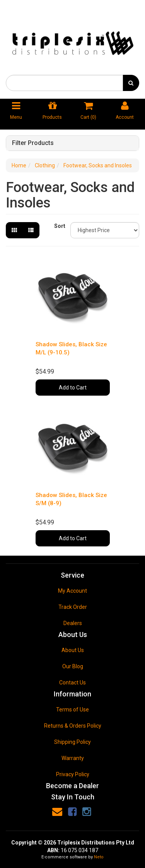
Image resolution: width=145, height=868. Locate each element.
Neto (99, 857)
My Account (72, 591)
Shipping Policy (72, 742)
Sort (59, 226)
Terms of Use (72, 710)
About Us (73, 650)
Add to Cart (73, 388)
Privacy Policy (73, 774)
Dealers (73, 623)
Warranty (73, 758)
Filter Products (33, 143)
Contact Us (72, 683)
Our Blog (73, 666)
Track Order (73, 607)
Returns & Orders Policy (73, 726)
